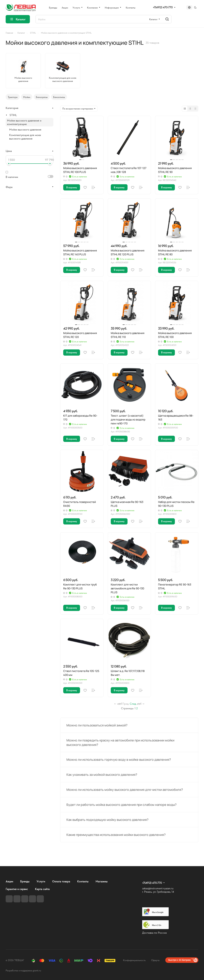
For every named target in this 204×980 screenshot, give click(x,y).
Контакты (83, 881)
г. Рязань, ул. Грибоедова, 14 (158, 892)
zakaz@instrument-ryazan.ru (158, 888)
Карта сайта (42, 889)
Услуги (41, 881)
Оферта (155, 960)
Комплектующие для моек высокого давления (25, 137)
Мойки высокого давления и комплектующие (24, 122)
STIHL (13, 115)
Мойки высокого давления (25, 129)
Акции (9, 881)
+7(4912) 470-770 (163, 7)
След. (133, 704)
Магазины (102, 881)
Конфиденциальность (134, 960)
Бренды (25, 881)
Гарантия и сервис (17, 889)
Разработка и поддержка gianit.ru (23, 970)
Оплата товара (61, 881)
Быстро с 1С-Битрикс (180, 960)
